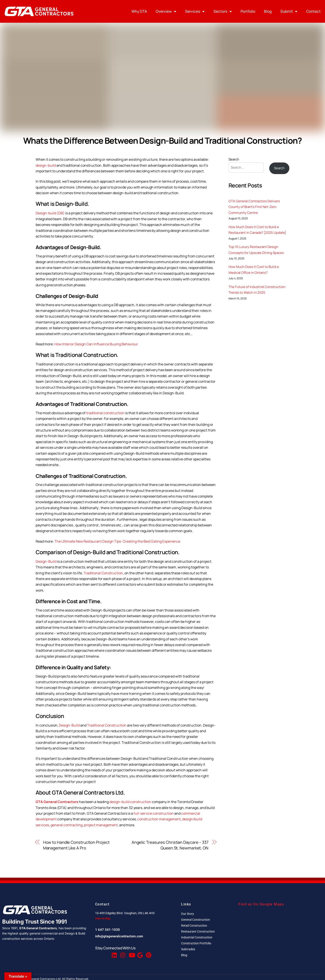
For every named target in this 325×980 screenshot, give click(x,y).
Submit (289, 11)
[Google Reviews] (140, 953)
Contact (313, 11)
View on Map (103, 919)
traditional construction (105, 413)
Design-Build (46, 561)
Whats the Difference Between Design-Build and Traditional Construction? (162, 141)
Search (234, 159)
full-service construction (154, 813)
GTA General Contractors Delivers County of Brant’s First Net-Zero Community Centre (254, 207)
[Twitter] (105, 953)
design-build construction (130, 802)
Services (195, 11)
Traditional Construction (103, 573)
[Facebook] (97, 953)
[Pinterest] (148, 953)
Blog (268, 11)
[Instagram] (122, 953)
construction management (159, 819)
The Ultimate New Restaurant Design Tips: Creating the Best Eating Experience (117, 541)
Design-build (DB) (50, 213)
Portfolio (248, 11)
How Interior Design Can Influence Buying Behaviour (96, 344)
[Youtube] (131, 953)
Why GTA (139, 11)
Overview (166, 11)
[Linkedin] (114, 953)
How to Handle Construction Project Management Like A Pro (76, 845)
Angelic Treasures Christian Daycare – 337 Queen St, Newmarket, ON (170, 845)
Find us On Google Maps (261, 904)
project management (101, 825)
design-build (46, 165)
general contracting (66, 825)
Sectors (223, 11)
